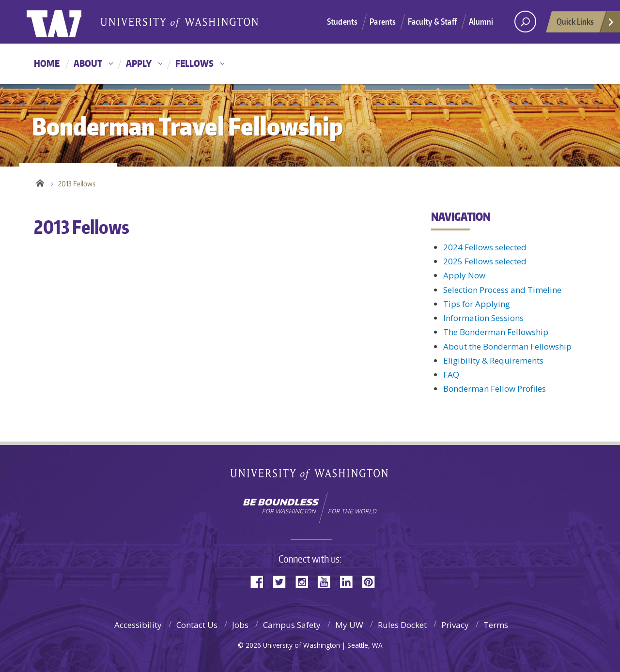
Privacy (455, 625)
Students (342, 21)
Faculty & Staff (432, 21)
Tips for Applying (477, 304)
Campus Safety (292, 625)
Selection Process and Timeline (502, 290)
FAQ (451, 374)
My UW (349, 625)
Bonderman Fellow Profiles (495, 389)
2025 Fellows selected (485, 261)
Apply (139, 63)
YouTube (327, 581)
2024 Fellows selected (485, 247)
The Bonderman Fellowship (496, 332)
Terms (496, 625)
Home (47, 63)
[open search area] (525, 22)
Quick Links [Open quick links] (586, 24)
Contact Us (197, 625)
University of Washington (66, 22)
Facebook (261, 581)
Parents (383, 21)
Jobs (240, 625)
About (88, 63)
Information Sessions (483, 318)
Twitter (283, 581)
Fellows (194, 63)
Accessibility (138, 625)
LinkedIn (350, 581)
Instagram (305, 581)
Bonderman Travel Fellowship (179, 22)
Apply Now (464, 275)
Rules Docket (402, 625)
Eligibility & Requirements (493, 360)
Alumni (481, 21)
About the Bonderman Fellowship (507, 346)
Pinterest (372, 581)
